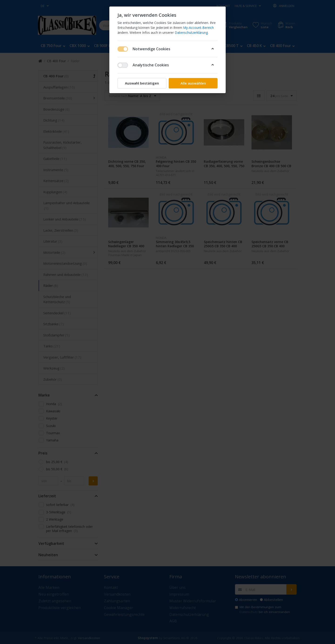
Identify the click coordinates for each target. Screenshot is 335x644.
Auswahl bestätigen (142, 83)
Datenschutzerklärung (191, 32)
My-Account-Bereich (198, 28)
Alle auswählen (193, 83)
